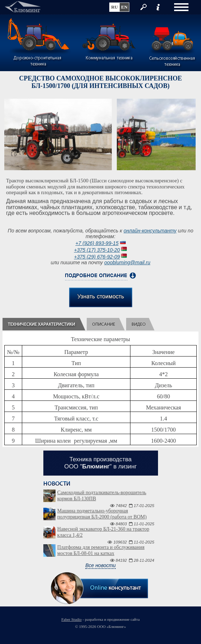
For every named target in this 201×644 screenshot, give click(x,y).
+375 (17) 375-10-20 (97, 250)
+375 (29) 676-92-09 (97, 257)
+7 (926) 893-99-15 (97, 243)
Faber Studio (71, 619)
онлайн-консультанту (150, 231)
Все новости (100, 565)
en (124, 7)
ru (114, 7)
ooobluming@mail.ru (127, 262)
